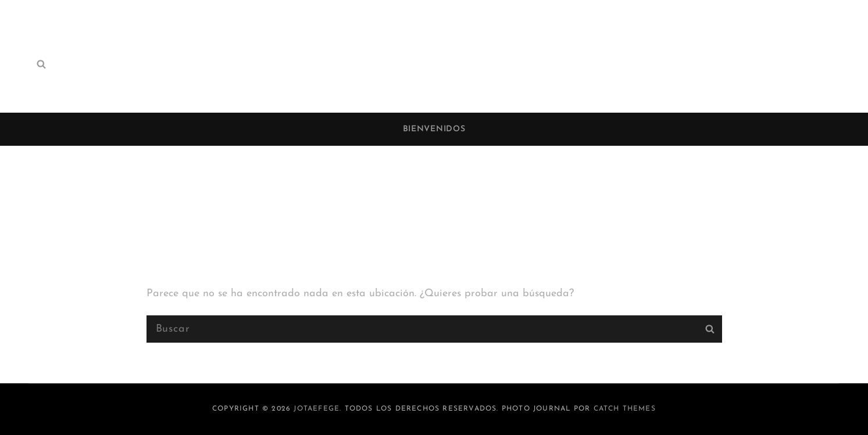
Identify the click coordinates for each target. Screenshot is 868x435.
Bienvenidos (434, 129)
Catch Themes (625, 409)
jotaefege (317, 409)
